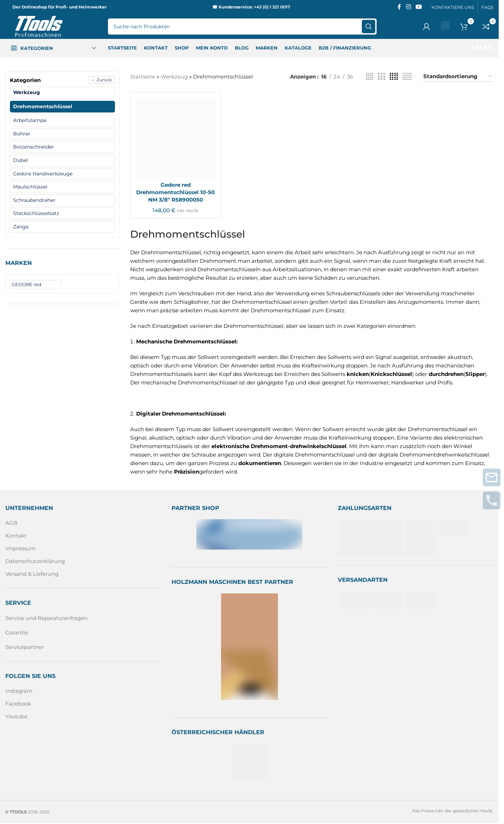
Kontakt (16, 536)
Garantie (17, 632)
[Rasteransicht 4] (394, 77)
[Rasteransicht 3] (381, 77)
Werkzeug (27, 92)
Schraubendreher (34, 200)
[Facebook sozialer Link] (399, 7)
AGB (11, 523)
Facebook (18, 704)
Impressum (21, 548)
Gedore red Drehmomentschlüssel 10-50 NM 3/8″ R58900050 (175, 192)
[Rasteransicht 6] (407, 77)
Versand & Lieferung (32, 574)
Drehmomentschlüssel (43, 106)
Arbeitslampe (30, 120)
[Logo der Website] (39, 26)
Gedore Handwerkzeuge (43, 174)
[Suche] (242, 27)
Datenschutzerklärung (35, 561)
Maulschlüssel (30, 187)
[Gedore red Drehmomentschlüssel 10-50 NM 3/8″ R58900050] (176, 138)
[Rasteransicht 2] (370, 77)
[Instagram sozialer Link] (408, 7)
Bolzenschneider (34, 147)
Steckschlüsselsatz (36, 213)
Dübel (21, 160)
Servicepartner (25, 647)
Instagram (19, 691)
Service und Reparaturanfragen (46, 618)
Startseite (143, 77)
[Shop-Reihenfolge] (458, 77)
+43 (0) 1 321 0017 (272, 7)
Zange (21, 227)
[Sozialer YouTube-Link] (419, 7)
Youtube (16, 716)
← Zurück (102, 80)
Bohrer (22, 134)
